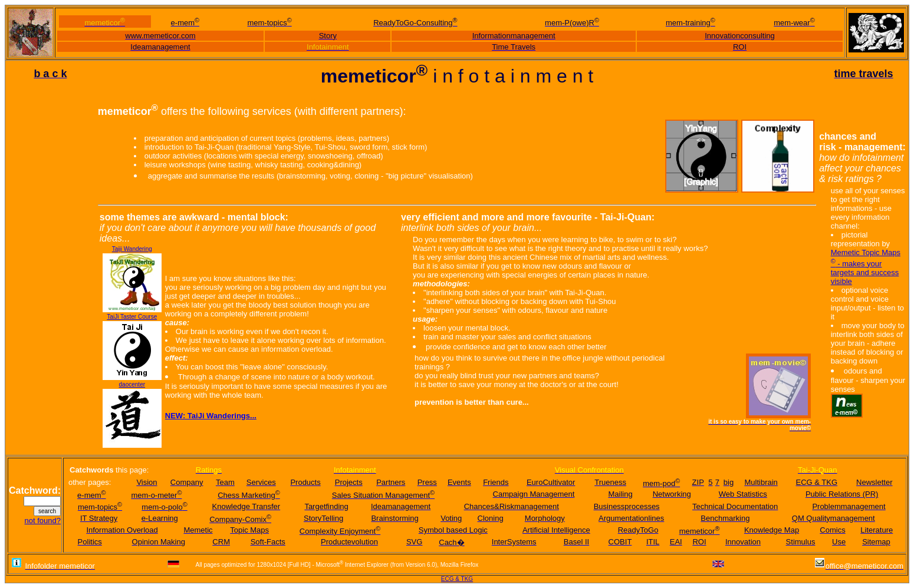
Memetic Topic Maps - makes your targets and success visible (866, 267)
